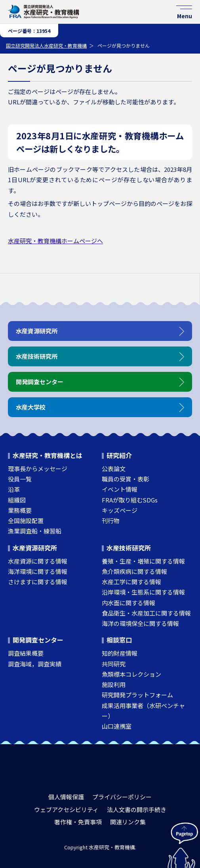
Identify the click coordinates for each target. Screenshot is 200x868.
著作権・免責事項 (78, 822)
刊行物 (111, 521)
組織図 (17, 500)
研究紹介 (119, 455)
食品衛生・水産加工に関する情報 (146, 613)
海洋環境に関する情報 (38, 571)
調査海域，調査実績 (35, 664)
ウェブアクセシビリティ (66, 809)
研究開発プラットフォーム (137, 695)
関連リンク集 (128, 822)
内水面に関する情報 (129, 603)
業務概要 (20, 510)
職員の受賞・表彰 (126, 479)
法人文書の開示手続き (137, 809)
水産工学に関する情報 (131, 582)
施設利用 (114, 684)
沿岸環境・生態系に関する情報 (143, 592)
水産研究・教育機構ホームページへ (55, 241)
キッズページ (120, 510)
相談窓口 (119, 640)
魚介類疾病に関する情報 (134, 571)
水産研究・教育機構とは (48, 455)
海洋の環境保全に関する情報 (140, 623)
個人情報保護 (66, 797)
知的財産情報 (120, 653)
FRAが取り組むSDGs (130, 500)
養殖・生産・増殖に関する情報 (143, 561)
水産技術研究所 (129, 548)
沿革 (14, 489)
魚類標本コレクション (131, 674)
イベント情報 (120, 489)
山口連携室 (117, 726)
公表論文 (114, 469)
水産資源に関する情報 (38, 561)
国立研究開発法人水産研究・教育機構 (46, 45)
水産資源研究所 (35, 548)
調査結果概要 (26, 653)
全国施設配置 (26, 521)
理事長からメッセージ (38, 469)
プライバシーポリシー (122, 797)
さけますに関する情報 (38, 582)
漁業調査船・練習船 (35, 531)
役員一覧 (20, 479)
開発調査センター (38, 640)
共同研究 (114, 664)
